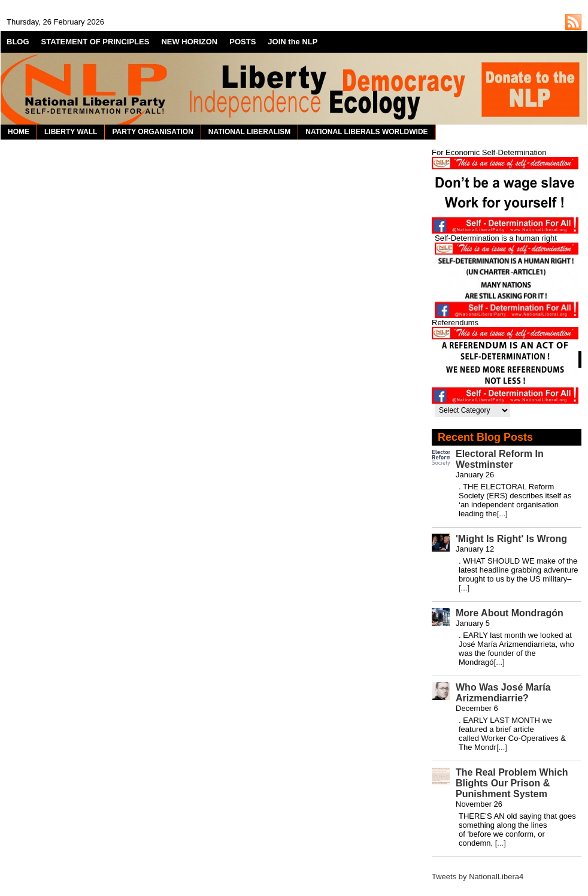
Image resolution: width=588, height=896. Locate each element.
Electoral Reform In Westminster (500, 459)
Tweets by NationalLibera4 (478, 877)
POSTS (243, 42)
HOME (19, 132)
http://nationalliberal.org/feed (573, 22)
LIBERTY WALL (71, 132)
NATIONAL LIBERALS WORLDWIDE (366, 132)
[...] (502, 514)
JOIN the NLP (293, 42)
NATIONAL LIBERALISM (250, 132)
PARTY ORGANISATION (152, 132)
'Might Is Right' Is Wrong (511, 539)
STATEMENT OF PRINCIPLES (96, 42)
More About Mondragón (510, 613)
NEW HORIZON (189, 42)
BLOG (18, 42)
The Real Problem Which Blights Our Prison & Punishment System (512, 783)
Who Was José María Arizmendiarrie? (503, 693)
